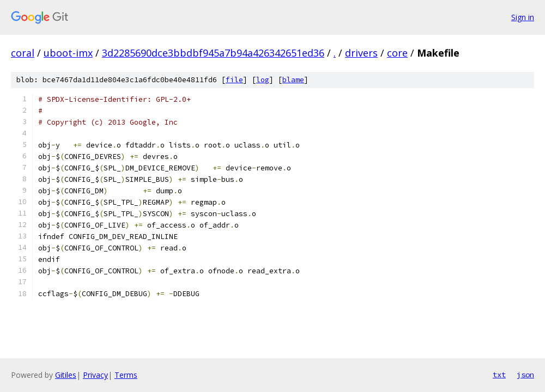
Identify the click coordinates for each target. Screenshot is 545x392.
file (234, 80)
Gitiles (66, 375)
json (525, 375)
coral (23, 53)
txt (499, 375)
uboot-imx (68, 53)
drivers (361, 53)
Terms (126, 375)
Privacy (95, 375)
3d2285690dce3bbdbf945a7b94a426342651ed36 (213, 53)
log (263, 80)
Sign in (523, 17)
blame (293, 80)
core (397, 53)
